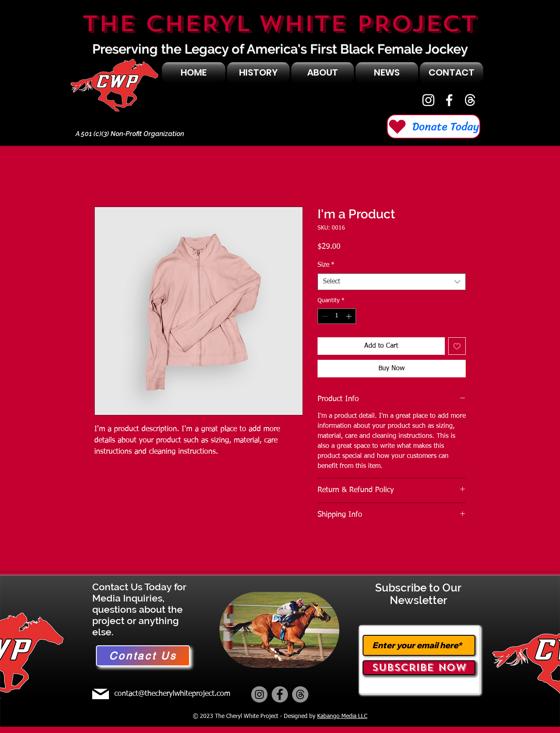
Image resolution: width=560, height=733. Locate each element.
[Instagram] (428, 100)
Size (326, 265)
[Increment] (349, 316)
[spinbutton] (337, 316)
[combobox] (392, 282)
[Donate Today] (434, 126)
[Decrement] (324, 316)
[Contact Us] (143, 656)
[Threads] (300, 694)
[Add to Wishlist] (457, 346)
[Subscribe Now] (419, 668)
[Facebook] (449, 100)
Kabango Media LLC (342, 716)
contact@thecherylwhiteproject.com (172, 694)
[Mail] (101, 694)
